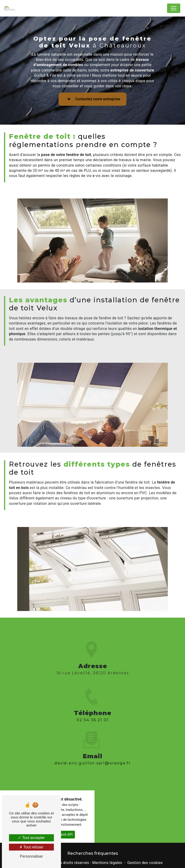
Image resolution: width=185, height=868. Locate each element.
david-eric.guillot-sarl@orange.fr (93, 753)
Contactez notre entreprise (92, 99)
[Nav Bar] (174, 8)
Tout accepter (31, 838)
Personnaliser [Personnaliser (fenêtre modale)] (31, 856)
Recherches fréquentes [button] (93, 853)
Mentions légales (107, 863)
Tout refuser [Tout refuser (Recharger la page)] (31, 847)
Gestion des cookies (145, 863)
